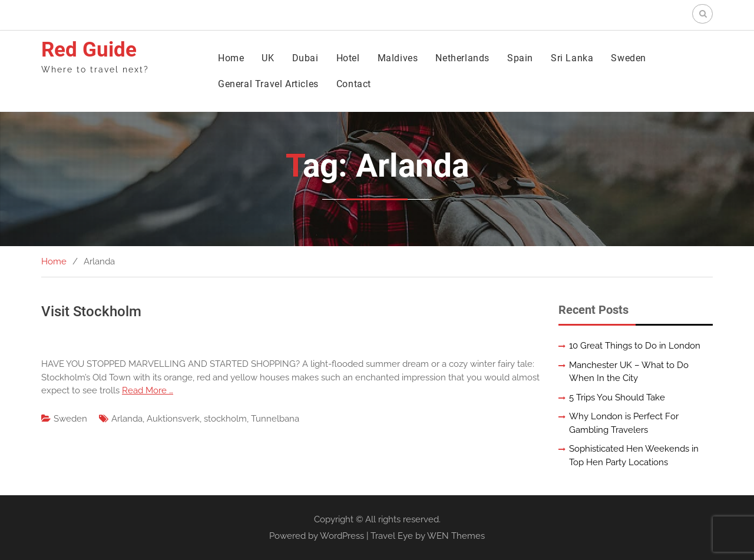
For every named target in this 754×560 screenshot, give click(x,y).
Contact (354, 84)
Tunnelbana (275, 419)
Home (231, 58)
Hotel (348, 58)
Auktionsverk (173, 419)
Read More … (148, 390)
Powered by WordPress (317, 536)
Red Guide (89, 50)
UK (268, 58)
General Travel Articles (268, 84)
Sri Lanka (572, 58)
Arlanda (127, 419)
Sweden (629, 58)
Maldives (398, 58)
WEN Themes (456, 536)
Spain (520, 58)
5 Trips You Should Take (617, 397)
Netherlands (462, 58)
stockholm (225, 419)
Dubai (305, 58)
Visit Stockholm (91, 312)
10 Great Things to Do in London (635, 346)
